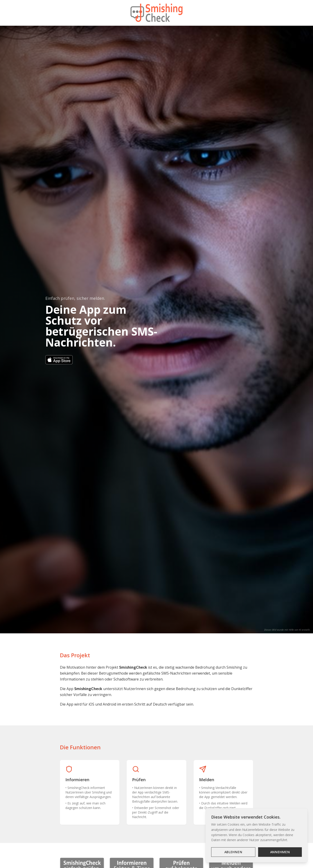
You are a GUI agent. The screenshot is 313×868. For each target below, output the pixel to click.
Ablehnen (233, 852)
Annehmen (280, 852)
